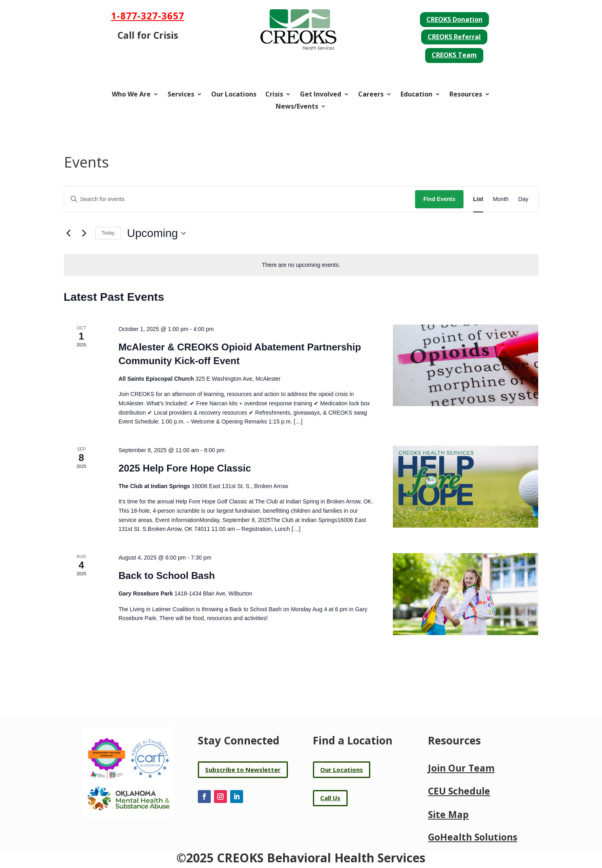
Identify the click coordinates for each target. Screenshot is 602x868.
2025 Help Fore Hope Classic (185, 468)
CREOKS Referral (454, 37)
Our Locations (234, 95)
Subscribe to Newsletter (243, 769)
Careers (371, 95)
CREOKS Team (454, 55)
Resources (466, 95)
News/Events (297, 107)
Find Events (439, 199)
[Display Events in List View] (478, 199)
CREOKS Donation (454, 19)
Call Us (330, 798)
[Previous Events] (69, 233)
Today (108, 233)
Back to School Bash (167, 576)
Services (181, 95)
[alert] (301, 265)
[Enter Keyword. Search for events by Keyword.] (240, 199)
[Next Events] (84, 233)
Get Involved (321, 95)
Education (416, 95)
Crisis (274, 95)
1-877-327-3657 (148, 16)
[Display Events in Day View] (523, 199)
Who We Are (131, 95)
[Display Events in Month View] (501, 199)
